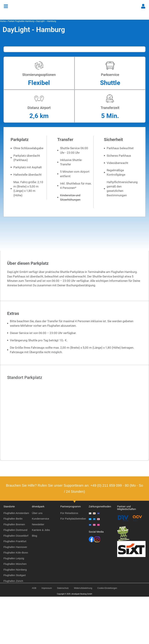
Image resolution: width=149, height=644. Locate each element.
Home (3, 21)
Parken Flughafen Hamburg (21, 21)
